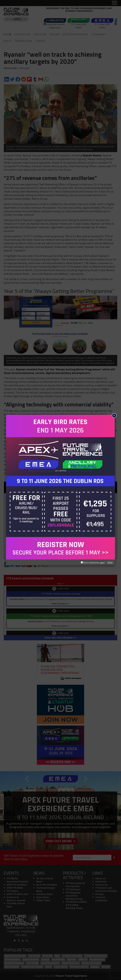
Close (110, 562)
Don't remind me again (93, 563)
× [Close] (114, 415)
